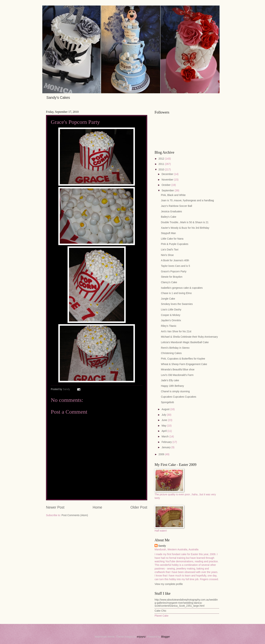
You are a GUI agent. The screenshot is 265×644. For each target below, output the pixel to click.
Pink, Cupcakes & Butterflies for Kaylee (183, 359)
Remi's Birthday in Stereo (175, 348)
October (166, 185)
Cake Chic (160, 611)
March (165, 437)
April (164, 431)
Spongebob (167, 402)
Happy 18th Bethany (172, 386)
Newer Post (55, 507)
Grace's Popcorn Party (174, 271)
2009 (162, 454)
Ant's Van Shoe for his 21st (176, 331)
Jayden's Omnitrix (171, 320)
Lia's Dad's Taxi (170, 250)
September (168, 191)
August (166, 409)
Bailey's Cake (168, 217)
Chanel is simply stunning (175, 391)
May (164, 426)
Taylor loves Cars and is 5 (175, 266)
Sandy (162, 546)
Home (98, 507)
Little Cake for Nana (172, 239)
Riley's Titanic (169, 326)
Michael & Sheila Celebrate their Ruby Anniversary (189, 337)
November (168, 180)
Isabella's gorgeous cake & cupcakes (182, 288)
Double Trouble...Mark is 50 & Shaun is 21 (185, 222)
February (167, 442)
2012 (162, 159)
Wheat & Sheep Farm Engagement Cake (184, 364)
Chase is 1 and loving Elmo (176, 293)
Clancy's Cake (169, 282)
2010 (162, 170)
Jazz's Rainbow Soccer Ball (176, 206)
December (168, 174)
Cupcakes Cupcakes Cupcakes (179, 397)
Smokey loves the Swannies (177, 304)
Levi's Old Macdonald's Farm (177, 375)
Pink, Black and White (173, 195)
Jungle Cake (168, 299)
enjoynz (141, 637)
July (164, 415)
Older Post (139, 507)
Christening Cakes (171, 353)
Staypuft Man (168, 233)
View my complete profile (169, 584)
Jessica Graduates (171, 212)
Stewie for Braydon (172, 277)
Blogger (166, 637)
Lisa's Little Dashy (171, 310)
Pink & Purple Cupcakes (175, 244)
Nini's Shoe (167, 255)
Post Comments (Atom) (75, 515)
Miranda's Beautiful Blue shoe (178, 370)
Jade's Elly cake (170, 380)
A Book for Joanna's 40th (175, 260)
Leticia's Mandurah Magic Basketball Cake (185, 342)
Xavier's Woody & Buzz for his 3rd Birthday (185, 228)
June (165, 420)
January (166, 447)
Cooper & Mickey (171, 315)
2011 (162, 164)
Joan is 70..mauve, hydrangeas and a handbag (187, 200)
